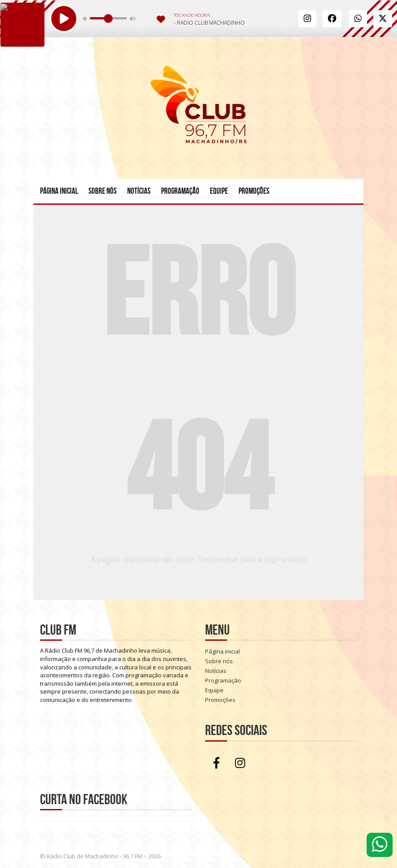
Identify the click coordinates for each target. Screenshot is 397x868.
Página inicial (59, 191)
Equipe (219, 191)
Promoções (254, 191)
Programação (180, 191)
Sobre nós (103, 191)
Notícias (139, 191)
